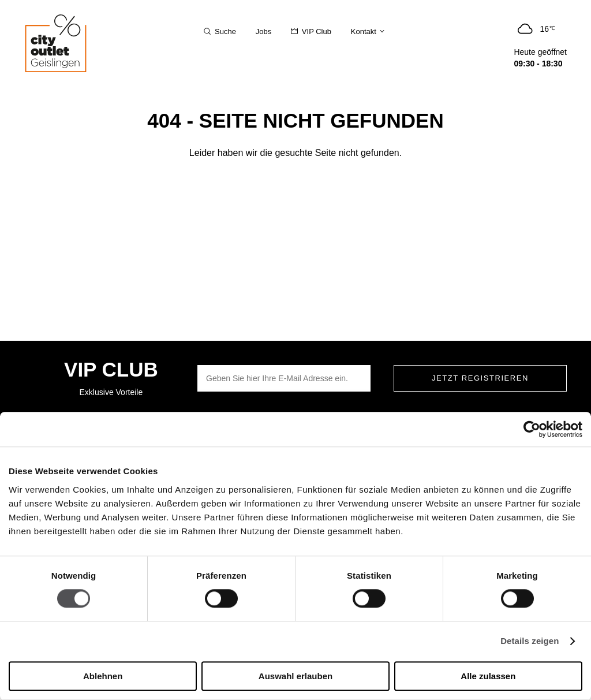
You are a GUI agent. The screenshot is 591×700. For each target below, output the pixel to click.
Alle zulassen (488, 676)
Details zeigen (530, 641)
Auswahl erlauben (295, 676)
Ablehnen (103, 676)
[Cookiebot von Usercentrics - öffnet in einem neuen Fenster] (532, 429)
